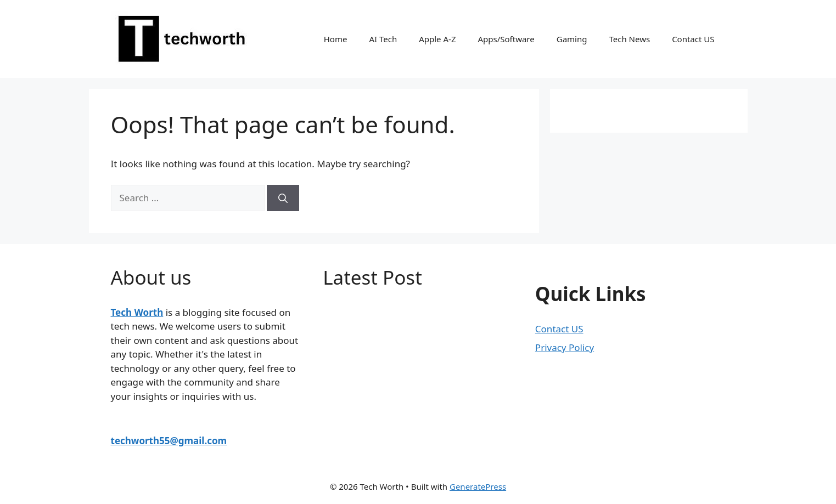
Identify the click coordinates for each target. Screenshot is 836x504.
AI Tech (383, 39)
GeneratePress (478, 486)
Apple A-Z (437, 39)
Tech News (629, 39)
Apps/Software (506, 39)
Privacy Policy (565, 347)
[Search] (283, 198)
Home (336, 39)
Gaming (572, 39)
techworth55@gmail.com (169, 441)
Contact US (693, 39)
